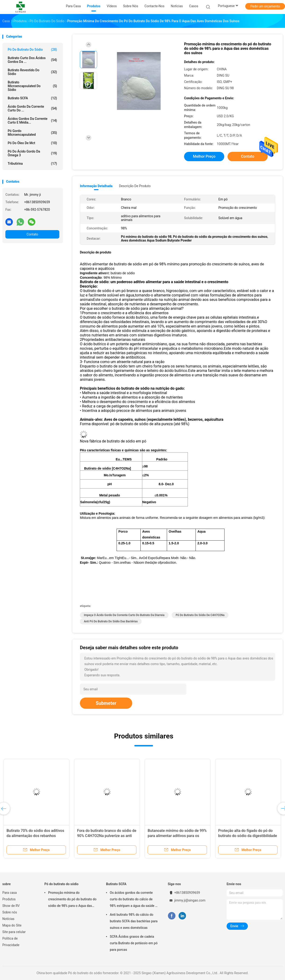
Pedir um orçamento (265, 6)
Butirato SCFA (32, 98)
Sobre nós (10, 912)
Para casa (10, 893)
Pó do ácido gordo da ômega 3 (32, 153)
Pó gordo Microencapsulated (32, 133)
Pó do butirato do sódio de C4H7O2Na (200, 615)
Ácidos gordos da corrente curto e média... (32, 121)
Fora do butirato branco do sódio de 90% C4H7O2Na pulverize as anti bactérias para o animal (107, 836)
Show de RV (11, 906)
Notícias (8, 919)
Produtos (9, 899)
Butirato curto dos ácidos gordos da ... (32, 60)
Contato (32, 234)
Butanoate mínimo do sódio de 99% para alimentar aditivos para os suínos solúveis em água (177, 836)
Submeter (106, 703)
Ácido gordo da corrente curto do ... (32, 108)
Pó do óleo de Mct (32, 143)
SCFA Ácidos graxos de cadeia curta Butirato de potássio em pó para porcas (134, 943)
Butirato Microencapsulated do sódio (32, 86)
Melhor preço (204, 156)
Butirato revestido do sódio (32, 72)
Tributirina (32, 164)
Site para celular (14, 932)
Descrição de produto (135, 186)
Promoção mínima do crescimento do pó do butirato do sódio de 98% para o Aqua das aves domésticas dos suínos (72, 900)
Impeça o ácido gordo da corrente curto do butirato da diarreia (124, 615)
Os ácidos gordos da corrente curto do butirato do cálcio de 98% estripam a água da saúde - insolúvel (133, 900)
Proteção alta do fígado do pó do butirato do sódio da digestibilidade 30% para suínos (248, 836)
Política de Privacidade (11, 942)
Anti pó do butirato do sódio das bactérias (111, 621)
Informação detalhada (96, 186)
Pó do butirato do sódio (32, 50)
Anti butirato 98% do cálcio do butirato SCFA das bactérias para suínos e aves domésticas (134, 921)
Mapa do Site (12, 925)
